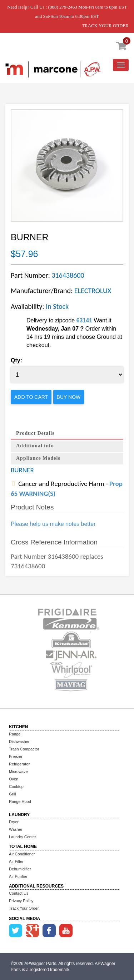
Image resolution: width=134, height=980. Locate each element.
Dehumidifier (20, 869)
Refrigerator (19, 764)
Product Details (35, 433)
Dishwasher (19, 742)
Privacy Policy (21, 901)
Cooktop (16, 786)
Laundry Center (23, 837)
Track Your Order (24, 908)
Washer (16, 829)
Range (15, 734)
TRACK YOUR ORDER (105, 26)
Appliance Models (38, 458)
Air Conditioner (22, 854)
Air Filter (16, 861)
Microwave (18, 772)
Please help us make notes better (53, 524)
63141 (85, 320)
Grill (13, 794)
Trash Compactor (24, 749)
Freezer (16, 757)
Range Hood (20, 801)
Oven (14, 779)
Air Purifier (18, 876)
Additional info (35, 446)
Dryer (14, 822)
